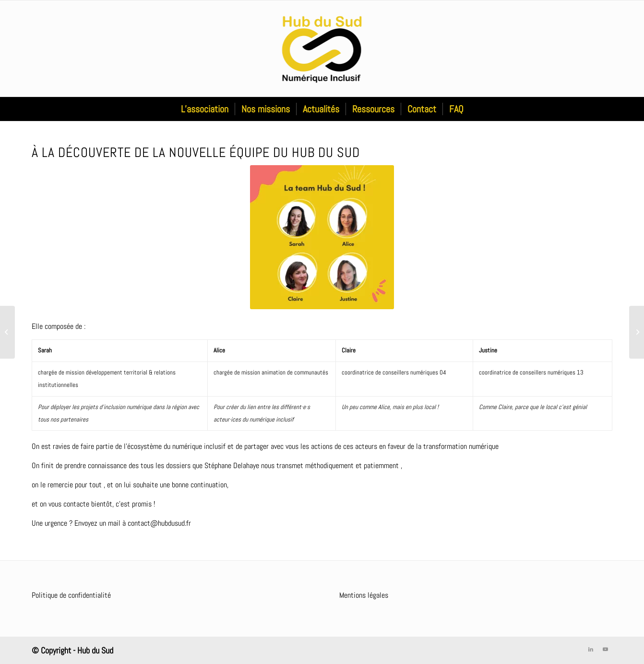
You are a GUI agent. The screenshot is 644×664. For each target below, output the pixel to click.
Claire (349, 350)
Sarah (45, 350)
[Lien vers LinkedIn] (591, 649)
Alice (220, 350)
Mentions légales (364, 595)
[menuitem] (205, 109)
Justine (489, 350)
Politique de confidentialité (71, 595)
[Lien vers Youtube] (605, 649)
